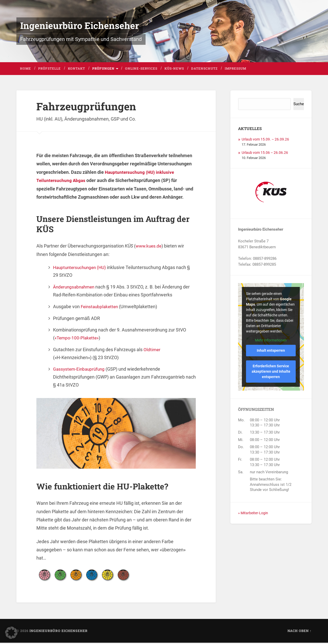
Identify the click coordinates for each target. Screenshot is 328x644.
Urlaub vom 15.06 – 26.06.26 (266, 154)
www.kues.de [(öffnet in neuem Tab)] (150, 247)
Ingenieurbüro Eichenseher (80, 26)
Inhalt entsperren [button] (271, 352)
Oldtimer (152, 351)
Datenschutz (204, 70)
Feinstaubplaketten (100, 308)
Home (25, 70)
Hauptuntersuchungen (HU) (81, 269)
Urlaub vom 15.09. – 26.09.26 (266, 141)
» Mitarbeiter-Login (254, 514)
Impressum (235, 70)
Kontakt (76, 70)
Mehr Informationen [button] (271, 342)
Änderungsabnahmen (75, 288)
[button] (11, 633)
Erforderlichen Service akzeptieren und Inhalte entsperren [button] (271, 373)
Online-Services (141, 70)
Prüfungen (103, 70)
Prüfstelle (49, 70)
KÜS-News (174, 70)
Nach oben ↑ (300, 632)
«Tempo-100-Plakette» (77, 339)
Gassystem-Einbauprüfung (80, 370)
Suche (299, 105)
